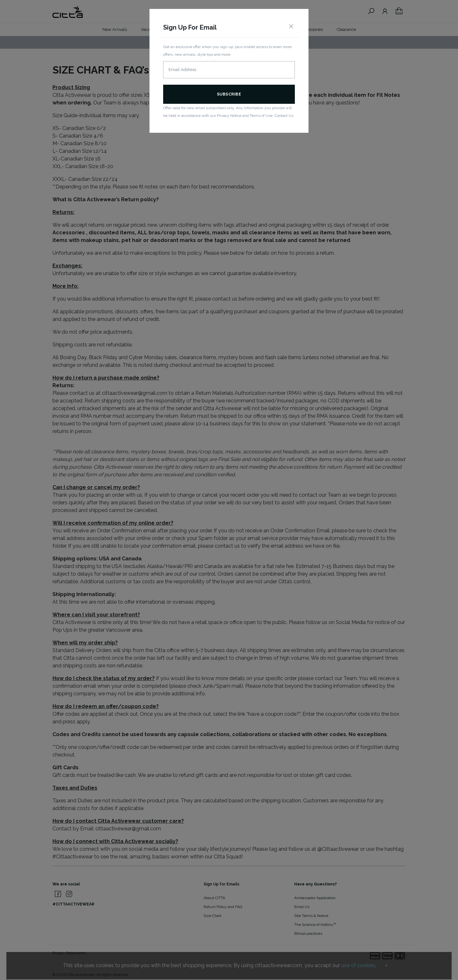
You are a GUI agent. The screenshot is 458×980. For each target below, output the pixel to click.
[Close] (291, 27)
